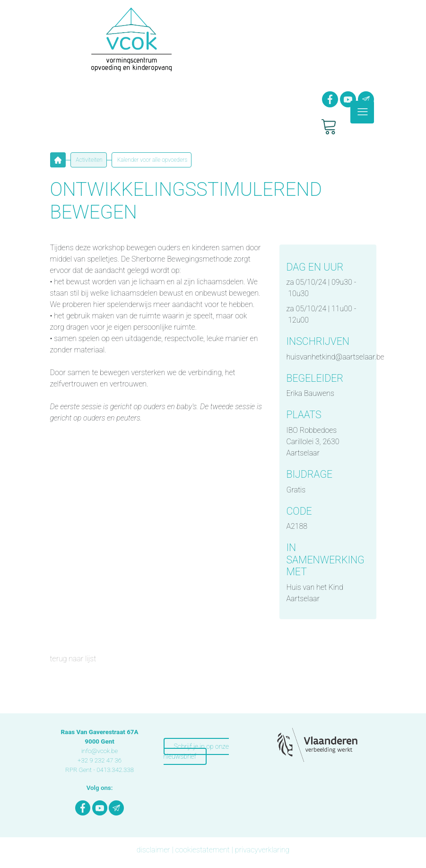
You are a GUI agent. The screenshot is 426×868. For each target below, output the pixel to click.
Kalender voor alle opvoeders (152, 160)
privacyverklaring (262, 850)
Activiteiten (89, 160)
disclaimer (153, 850)
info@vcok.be (100, 751)
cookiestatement (202, 850)
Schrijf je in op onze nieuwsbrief (196, 751)
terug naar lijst (73, 659)
